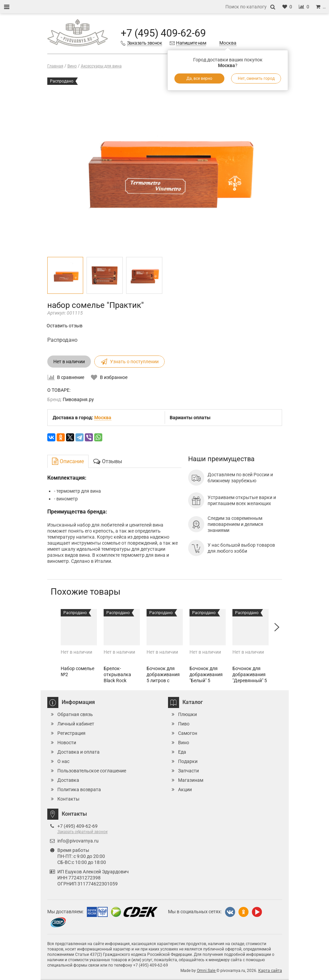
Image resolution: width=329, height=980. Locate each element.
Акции (185, 790)
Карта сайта (270, 971)
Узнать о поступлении (129, 362)
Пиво (184, 724)
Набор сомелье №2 (77, 671)
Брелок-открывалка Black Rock (117, 674)
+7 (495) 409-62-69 (163, 33)
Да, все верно (199, 78)
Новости (67, 743)
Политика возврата (79, 790)
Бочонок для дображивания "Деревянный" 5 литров (250, 677)
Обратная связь (75, 714)
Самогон (188, 733)
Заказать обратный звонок (83, 832)
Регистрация (71, 733)
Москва (228, 43)
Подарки (188, 761)
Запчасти (188, 771)
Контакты (68, 799)
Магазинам (191, 780)
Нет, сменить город (256, 78)
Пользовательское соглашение (92, 771)
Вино (184, 743)
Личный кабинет (76, 724)
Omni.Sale (207, 971)
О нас (63, 761)
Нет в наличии (69, 362)
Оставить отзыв (65, 326)
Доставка (68, 780)
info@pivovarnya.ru (78, 841)
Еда (182, 752)
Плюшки (187, 714)
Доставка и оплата (78, 752)
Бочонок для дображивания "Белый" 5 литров (206, 677)
